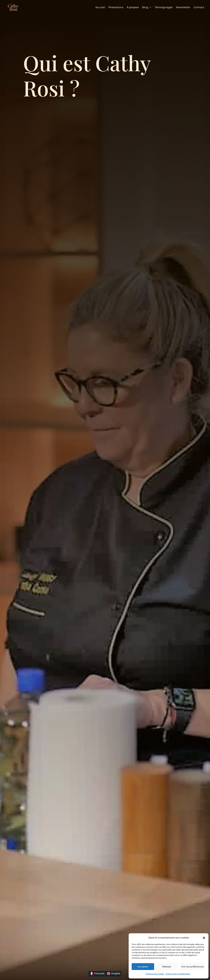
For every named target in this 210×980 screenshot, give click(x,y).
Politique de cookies (155, 974)
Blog (145, 7)
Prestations (116, 7)
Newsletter (183, 7)
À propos (133, 7)
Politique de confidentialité (178, 974)
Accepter (143, 967)
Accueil (100, 7)
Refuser (167, 967)
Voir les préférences (192, 967)
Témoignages (164, 7)
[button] (204, 938)
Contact (199, 7)
